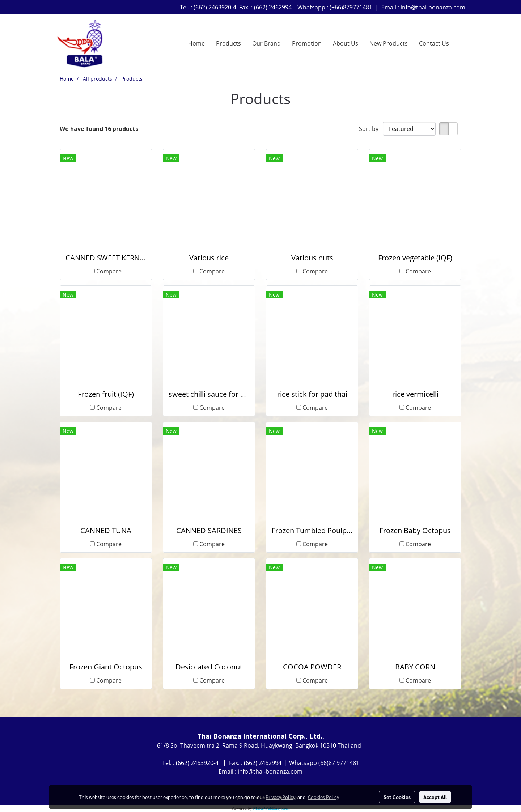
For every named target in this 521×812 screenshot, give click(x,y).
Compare (109, 271)
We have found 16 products (99, 129)
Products (228, 43)
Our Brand (266, 43)
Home (196, 43)
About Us (346, 43)
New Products (389, 43)
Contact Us (434, 43)
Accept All (435, 797)
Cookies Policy (323, 797)
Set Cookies (397, 797)
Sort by (371, 129)
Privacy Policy (280, 797)
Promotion (307, 43)
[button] (461, 43)
